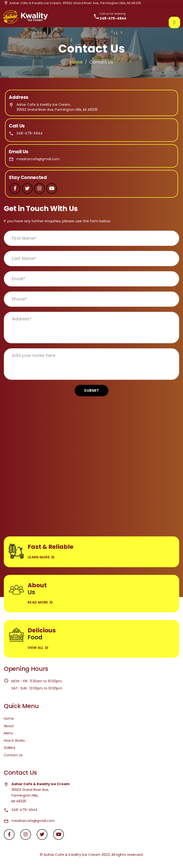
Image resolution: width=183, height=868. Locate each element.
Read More (38, 602)
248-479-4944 (30, 133)
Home (76, 62)
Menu (8, 733)
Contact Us (13, 755)
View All (36, 648)
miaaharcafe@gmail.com (38, 159)
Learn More (39, 557)
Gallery (10, 748)
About (9, 726)
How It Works (14, 741)
